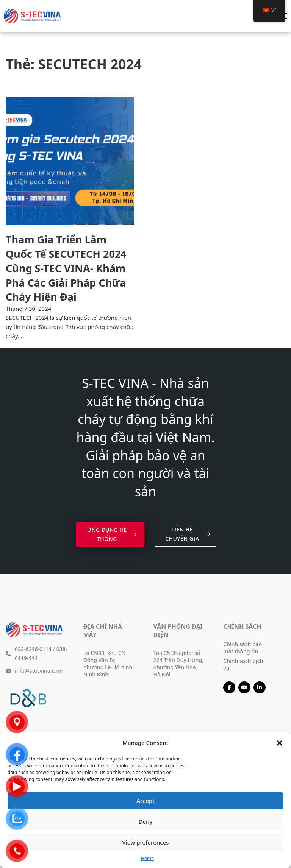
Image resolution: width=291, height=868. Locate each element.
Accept (145, 801)
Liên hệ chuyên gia (188, 534)
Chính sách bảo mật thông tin (242, 648)
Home (147, 858)
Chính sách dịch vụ (243, 664)
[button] (280, 743)
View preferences (146, 842)
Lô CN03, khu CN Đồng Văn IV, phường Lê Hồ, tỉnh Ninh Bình (108, 664)
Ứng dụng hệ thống (112, 534)
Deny (146, 821)
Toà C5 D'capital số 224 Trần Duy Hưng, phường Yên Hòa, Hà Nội (178, 664)
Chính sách (242, 626)
